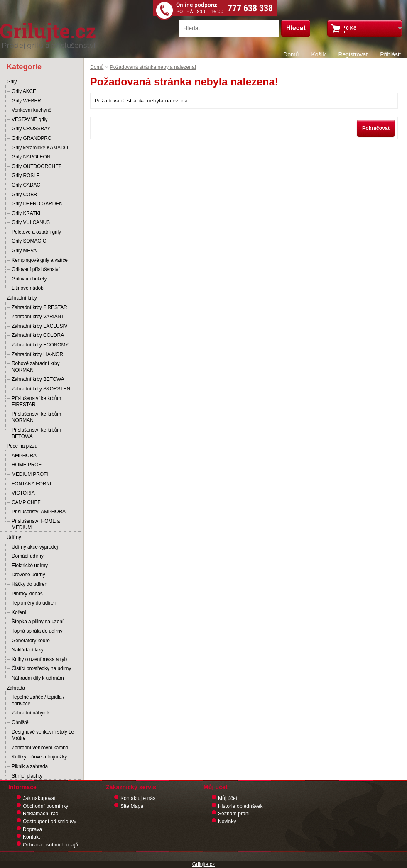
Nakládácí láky (28, 650)
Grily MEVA (24, 251)
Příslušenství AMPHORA (39, 512)
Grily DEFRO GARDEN (37, 204)
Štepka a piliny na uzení (38, 622)
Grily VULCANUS (31, 222)
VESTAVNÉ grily (29, 119)
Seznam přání (234, 814)
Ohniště (20, 722)
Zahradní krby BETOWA (38, 379)
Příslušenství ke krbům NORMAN (36, 417)
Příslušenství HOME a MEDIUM (36, 524)
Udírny (14, 537)
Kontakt (32, 837)
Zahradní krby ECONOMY (40, 345)
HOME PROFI (27, 465)
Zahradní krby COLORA (38, 335)
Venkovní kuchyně (32, 110)
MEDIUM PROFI (30, 474)
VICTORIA (23, 493)
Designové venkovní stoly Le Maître (43, 735)
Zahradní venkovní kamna (40, 748)
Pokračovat (376, 128)
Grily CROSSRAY (31, 129)
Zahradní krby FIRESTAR (39, 307)
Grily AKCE (24, 91)
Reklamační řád (41, 814)
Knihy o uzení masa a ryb (39, 659)
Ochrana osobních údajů (50, 845)
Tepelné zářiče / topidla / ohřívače (38, 700)
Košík (318, 54)
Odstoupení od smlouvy (50, 822)
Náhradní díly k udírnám (38, 678)
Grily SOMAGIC (29, 241)
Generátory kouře (31, 641)
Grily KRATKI (26, 213)
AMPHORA (24, 456)
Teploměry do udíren (34, 603)
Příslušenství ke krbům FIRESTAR (36, 402)
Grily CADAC (26, 185)
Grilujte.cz (204, 864)
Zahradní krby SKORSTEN (41, 389)
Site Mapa (132, 806)
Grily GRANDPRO (32, 138)
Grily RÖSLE (26, 176)
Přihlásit (390, 54)
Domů (291, 54)
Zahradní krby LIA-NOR (37, 354)
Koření (19, 612)
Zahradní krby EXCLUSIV (40, 326)
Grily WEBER (26, 101)
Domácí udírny (28, 556)
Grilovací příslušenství (36, 269)
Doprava (32, 829)
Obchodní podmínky (45, 806)
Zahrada (16, 688)
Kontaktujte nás (138, 798)
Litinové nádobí (28, 288)
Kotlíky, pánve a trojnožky (39, 757)
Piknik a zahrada (30, 766)
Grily (12, 82)
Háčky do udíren (29, 584)
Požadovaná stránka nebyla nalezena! (153, 67)
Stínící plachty (27, 776)
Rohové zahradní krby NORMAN (36, 367)
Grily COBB (24, 195)
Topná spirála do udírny (37, 631)
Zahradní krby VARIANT (38, 317)
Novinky (227, 822)
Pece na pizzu (22, 446)
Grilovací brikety (29, 279)
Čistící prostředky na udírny (41, 668)
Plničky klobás (27, 594)
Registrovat (353, 54)
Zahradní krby (22, 298)
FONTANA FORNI (31, 484)
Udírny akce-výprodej (35, 547)
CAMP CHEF (26, 502)
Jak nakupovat (39, 798)
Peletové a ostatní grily (36, 232)
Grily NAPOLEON (31, 157)
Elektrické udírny (30, 566)
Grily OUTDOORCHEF (37, 166)
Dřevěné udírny (28, 575)
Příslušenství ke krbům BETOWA (36, 433)
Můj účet (228, 798)
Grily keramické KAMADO (40, 148)
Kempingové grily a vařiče (40, 260)
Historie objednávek (240, 806)
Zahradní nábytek (31, 713)
